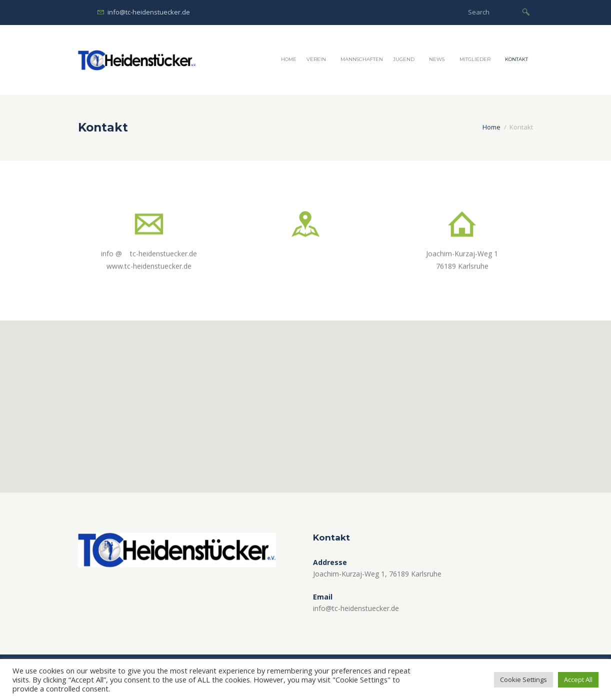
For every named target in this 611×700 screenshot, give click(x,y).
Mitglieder (475, 59)
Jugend (404, 59)
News (437, 59)
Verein (316, 59)
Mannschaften (362, 59)
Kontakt (516, 59)
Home (289, 59)
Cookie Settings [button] (523, 679)
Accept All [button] (578, 679)
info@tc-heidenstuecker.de (149, 12)
